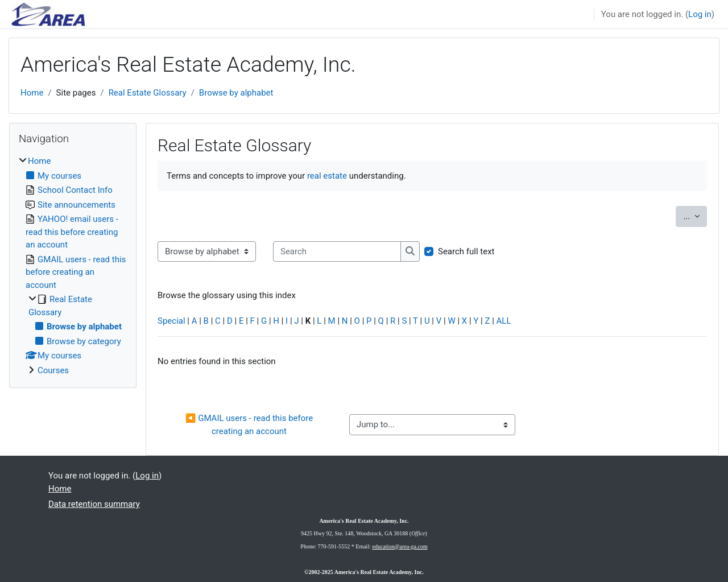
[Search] (337, 252)
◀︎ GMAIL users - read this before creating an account (250, 425)
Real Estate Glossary (148, 93)
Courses (53, 370)
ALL (504, 321)
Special (171, 321)
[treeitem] (73, 266)
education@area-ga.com (400, 546)
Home (32, 93)
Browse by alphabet (236, 93)
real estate (327, 176)
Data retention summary (94, 504)
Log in (700, 14)
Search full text (466, 251)
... (695, 215)
